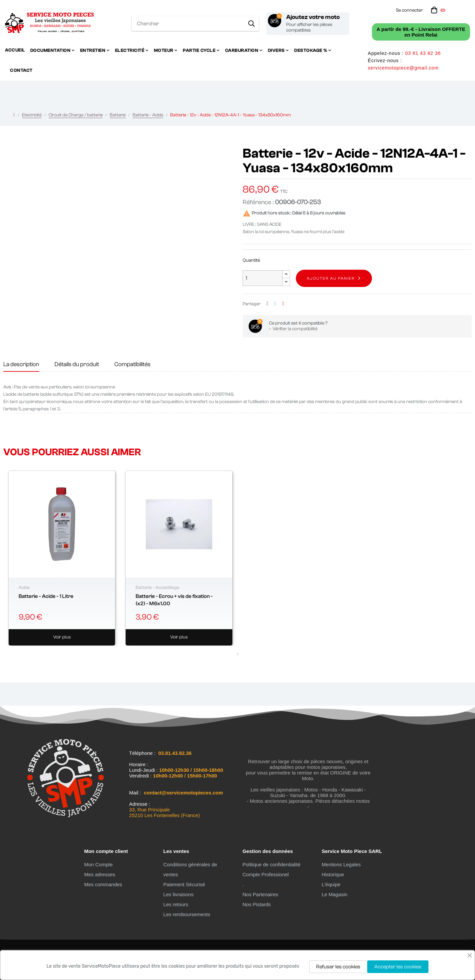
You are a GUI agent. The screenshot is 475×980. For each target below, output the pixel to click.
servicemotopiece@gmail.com (403, 68)
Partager (268, 304)
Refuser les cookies (338, 967)
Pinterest (283, 304)
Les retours (176, 904)
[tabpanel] (62, 558)
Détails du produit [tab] (77, 364)
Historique (333, 874)
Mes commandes (103, 884)
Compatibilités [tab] (132, 364)
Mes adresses (100, 874)
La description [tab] (21, 364)
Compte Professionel (265, 874)
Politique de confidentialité (271, 864)
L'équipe (331, 884)
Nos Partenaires (260, 894)
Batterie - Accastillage (157, 588)
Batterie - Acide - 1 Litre (46, 596)
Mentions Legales (341, 864)
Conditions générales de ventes (190, 869)
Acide (24, 588)
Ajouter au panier (331, 278)
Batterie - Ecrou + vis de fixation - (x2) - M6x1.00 (174, 600)
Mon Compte (98, 864)
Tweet (275, 304)
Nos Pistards (256, 904)
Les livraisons (178, 894)
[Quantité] (263, 278)
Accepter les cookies (398, 967)
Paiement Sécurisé (184, 884)
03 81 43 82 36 (423, 53)
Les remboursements (187, 914)
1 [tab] (238, 654)
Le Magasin (335, 894)
